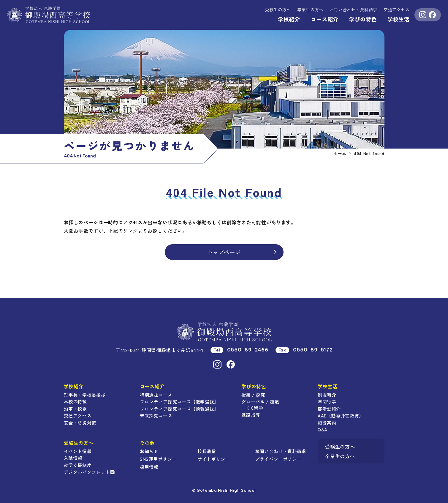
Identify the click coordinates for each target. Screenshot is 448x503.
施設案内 (327, 423)
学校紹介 (289, 19)
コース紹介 (325, 19)
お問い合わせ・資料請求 (281, 451)
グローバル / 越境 (260, 402)
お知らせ (149, 451)
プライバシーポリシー (278, 459)
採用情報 (149, 467)
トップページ (243, 252)
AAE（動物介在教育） (341, 416)
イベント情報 (78, 451)
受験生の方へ (278, 10)
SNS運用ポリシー (158, 459)
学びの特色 (363, 19)
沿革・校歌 (75, 409)
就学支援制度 (78, 465)
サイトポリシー (214, 459)
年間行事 (327, 402)
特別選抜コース (156, 395)
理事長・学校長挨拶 (85, 395)
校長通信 (207, 451)
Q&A (323, 429)
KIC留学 (255, 408)
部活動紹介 (329, 409)
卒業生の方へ (310, 10)
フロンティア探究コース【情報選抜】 (179, 409)
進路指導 (251, 415)
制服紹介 (327, 395)
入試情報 (73, 458)
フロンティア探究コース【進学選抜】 (179, 402)
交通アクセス (397, 10)
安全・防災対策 (80, 423)
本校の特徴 (75, 402)
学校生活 (399, 19)
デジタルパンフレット (89, 472)
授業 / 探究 (253, 395)
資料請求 (353, 10)
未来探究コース (156, 416)
